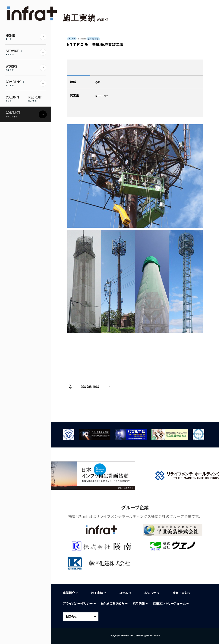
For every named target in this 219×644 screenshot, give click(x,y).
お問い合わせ (144, 399)
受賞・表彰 (182, 593)
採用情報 (140, 603)
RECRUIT (37, 99)
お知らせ (152, 593)
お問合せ (71, 616)
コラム (125, 593)
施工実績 (98, 593)
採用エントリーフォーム (171, 603)
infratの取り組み (114, 603)
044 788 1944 (84, 399)
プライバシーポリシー (79, 603)
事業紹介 (70, 593)
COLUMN (15, 99)
